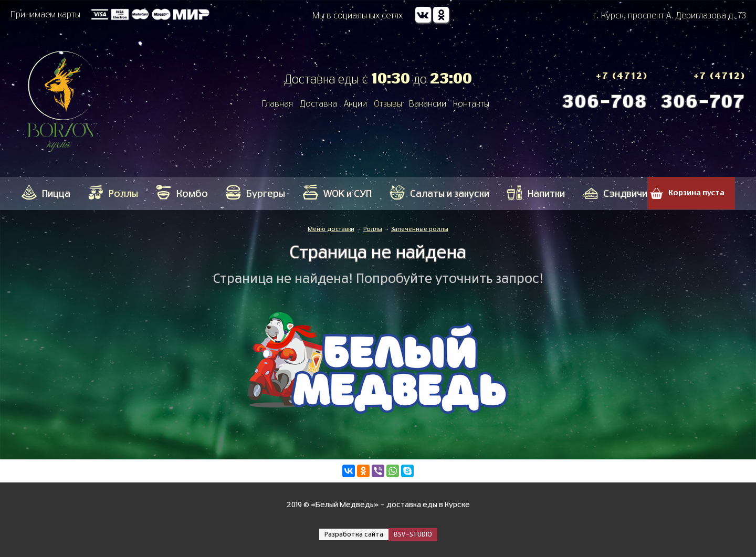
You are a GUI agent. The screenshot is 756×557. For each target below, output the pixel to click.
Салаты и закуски (450, 194)
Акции (355, 104)
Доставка (318, 104)
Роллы (123, 194)
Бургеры (266, 194)
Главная (277, 104)
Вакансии (428, 104)
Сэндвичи (625, 194)
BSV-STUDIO (413, 534)
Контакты (471, 104)
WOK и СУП (348, 194)
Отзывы (388, 104)
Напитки (546, 194)
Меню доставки (331, 229)
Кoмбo (192, 194)
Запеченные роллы (420, 229)
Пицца (56, 194)
